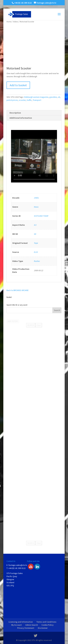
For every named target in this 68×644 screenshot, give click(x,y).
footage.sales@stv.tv (18, 565)
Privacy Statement (26, 628)
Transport (37, 100)
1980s (36, 198)
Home (9, 22)
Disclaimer (43, 628)
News (36, 207)
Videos (16, 22)
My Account (17, 625)
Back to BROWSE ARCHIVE (18, 290)
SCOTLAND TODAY (41, 216)
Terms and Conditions (46, 622)
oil (59, 97)
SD (35, 234)
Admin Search (32, 625)
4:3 (35, 225)
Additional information (21, 118)
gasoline (53, 97)
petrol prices (12, 100)
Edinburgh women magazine (36, 97)
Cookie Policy (47, 625)
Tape (36, 243)
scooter (22, 100)
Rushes (37, 261)
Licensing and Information (21, 622)
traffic (29, 100)
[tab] (34, 113)
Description (15, 113)
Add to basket (18, 85)
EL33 (36, 252)
